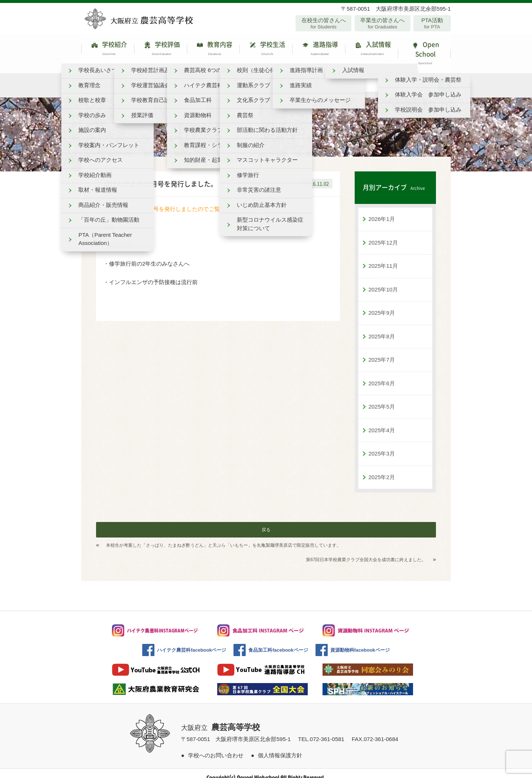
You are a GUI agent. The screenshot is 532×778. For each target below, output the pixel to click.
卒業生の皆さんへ (383, 23)
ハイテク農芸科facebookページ (192, 642)
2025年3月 (382, 446)
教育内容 (213, 50)
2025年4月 (382, 422)
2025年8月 (382, 328)
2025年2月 (382, 469)
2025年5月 (382, 399)
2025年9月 (382, 305)
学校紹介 (108, 50)
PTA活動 (432, 23)
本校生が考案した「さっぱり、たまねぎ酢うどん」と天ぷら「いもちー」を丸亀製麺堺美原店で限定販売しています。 (224, 538)
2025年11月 (383, 258)
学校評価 (161, 50)
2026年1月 (382, 211)
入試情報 (371, 50)
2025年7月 (382, 352)
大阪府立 (221, 720)
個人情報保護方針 (280, 747)
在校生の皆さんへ (323, 23)
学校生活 (266, 50)
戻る (266, 522)
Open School (424, 50)
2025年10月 (383, 281)
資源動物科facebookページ (360, 642)
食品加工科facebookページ (278, 642)
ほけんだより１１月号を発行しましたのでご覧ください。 (175, 201)
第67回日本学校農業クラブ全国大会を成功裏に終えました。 (366, 552)
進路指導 (319, 50)
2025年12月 (383, 234)
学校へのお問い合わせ (216, 747)
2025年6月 (382, 375)
